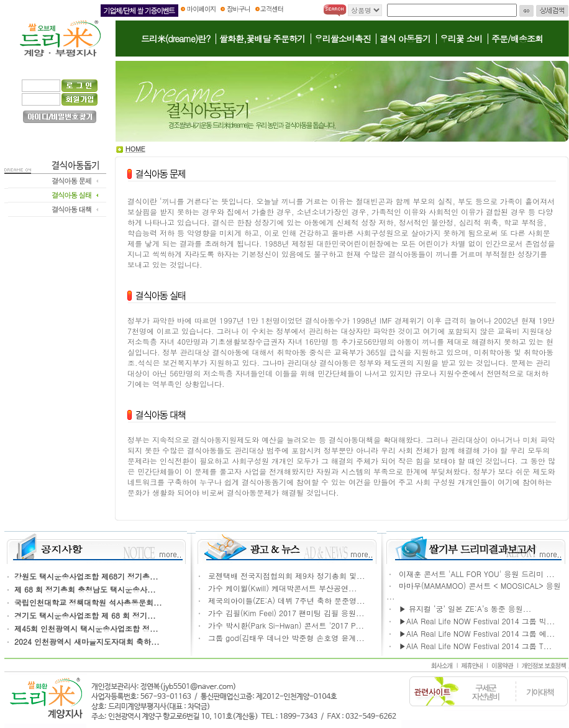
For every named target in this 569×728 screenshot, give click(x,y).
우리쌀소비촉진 (343, 39)
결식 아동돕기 (405, 39)
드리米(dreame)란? (175, 39)
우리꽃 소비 (461, 39)
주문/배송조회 (517, 39)
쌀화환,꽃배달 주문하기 (262, 39)
